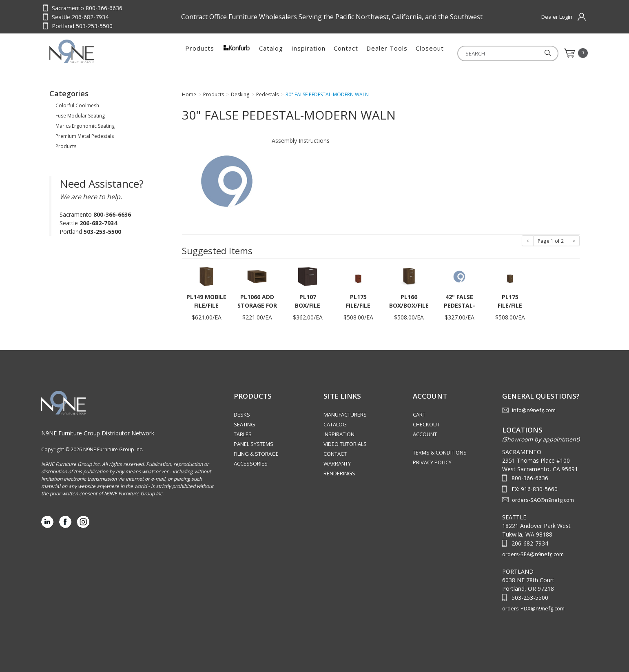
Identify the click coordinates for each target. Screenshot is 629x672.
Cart (419, 415)
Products (200, 53)
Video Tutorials (345, 444)
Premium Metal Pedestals (85, 136)
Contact (346, 53)
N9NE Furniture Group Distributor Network (98, 433)
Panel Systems (254, 444)
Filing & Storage (256, 454)
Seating (244, 424)
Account (425, 434)
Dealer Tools (387, 53)
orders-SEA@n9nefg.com (533, 554)
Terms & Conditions (440, 452)
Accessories (251, 464)
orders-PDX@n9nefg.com (533, 608)
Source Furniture (90, 51)
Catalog (271, 53)
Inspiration (308, 53)
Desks (242, 415)
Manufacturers (345, 415)
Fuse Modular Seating (80, 116)
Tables (243, 434)
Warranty (337, 464)
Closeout (430, 53)
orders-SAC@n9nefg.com (543, 500)
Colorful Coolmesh (77, 105)
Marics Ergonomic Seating (85, 126)
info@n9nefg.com (534, 410)
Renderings (339, 473)
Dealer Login (557, 17)
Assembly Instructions (301, 141)
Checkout (426, 424)
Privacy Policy (432, 462)
